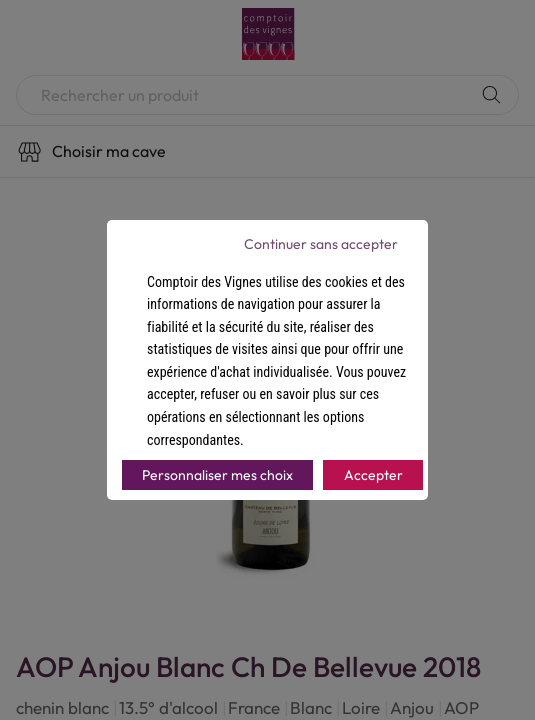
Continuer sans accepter (321, 244)
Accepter (373, 475)
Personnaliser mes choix (217, 475)
